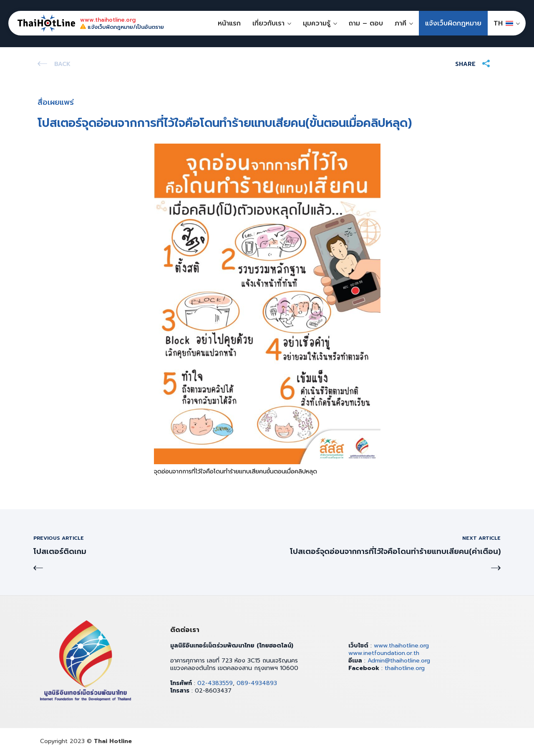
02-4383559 (215, 683)
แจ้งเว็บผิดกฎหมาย (453, 23)
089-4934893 (257, 683)
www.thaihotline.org (401, 646)
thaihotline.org (405, 668)
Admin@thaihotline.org (399, 661)
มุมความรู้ (317, 23)
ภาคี (400, 23)
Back (62, 64)
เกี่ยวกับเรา (268, 23)
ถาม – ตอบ (366, 23)
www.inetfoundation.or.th (384, 653)
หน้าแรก (229, 23)
